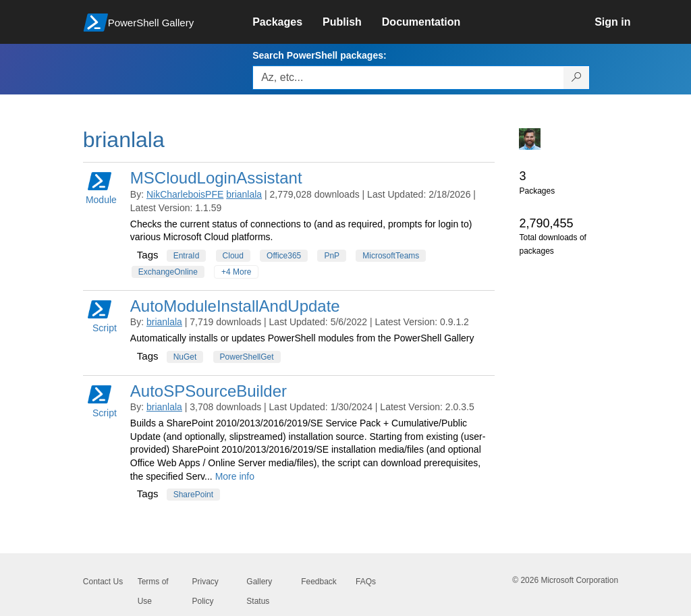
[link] (287, 22)
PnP (332, 256)
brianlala (244, 194)
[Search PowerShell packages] (577, 78)
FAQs (366, 582)
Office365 (284, 256)
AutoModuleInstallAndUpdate (235, 306)
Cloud (233, 256)
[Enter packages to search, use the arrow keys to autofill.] (408, 78)
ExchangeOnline (168, 272)
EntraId (187, 256)
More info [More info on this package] (235, 476)
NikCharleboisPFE (185, 194)
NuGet (185, 357)
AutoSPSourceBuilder (209, 391)
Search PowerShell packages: (319, 55)
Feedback (319, 582)
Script (102, 315)
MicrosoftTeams (391, 256)
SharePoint (193, 495)
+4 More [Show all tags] (236, 272)
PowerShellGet (247, 357)
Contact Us (103, 582)
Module (101, 187)
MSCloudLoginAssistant (216, 178)
